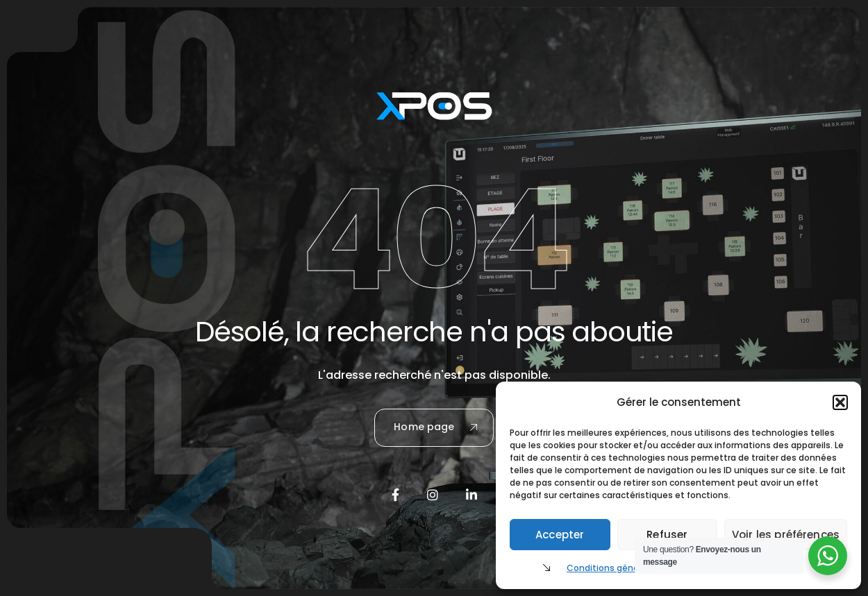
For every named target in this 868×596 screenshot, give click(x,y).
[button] (840, 402)
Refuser (667, 535)
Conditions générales (613, 568)
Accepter (560, 535)
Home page (435, 427)
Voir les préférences (786, 535)
